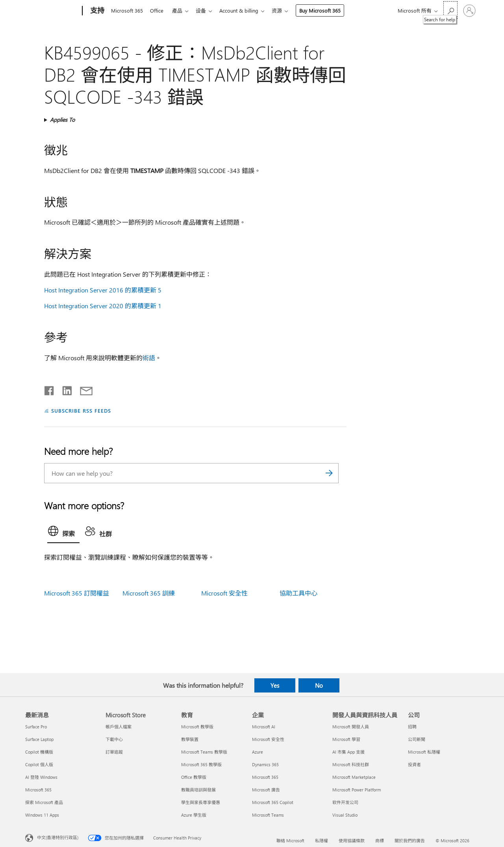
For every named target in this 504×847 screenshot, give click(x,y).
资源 (285, 10)
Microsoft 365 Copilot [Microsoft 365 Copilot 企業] (273, 802)
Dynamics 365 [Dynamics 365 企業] (265, 764)
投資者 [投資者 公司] (414, 764)
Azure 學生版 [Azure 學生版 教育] (194, 815)
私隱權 (321, 840)
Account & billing (245, 10)
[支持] (96, 11)
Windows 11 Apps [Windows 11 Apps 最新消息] (42, 815)
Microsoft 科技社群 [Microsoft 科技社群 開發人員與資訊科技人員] (351, 764)
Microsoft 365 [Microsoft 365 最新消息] (38, 790)
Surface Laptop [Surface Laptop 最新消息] (39, 739)
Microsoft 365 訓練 (149, 593)
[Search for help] (450, 10)
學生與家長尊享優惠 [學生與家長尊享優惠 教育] (201, 802)
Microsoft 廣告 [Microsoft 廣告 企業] (266, 790)
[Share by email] (83, 389)
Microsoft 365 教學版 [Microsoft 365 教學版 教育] (201, 764)
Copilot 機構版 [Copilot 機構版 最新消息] (39, 752)
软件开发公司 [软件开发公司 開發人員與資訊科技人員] (345, 802)
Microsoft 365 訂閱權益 (77, 593)
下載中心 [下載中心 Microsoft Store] (114, 739)
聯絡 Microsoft (290, 840)
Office (158, 10)
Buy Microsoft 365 (328, 10)
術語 (149, 358)
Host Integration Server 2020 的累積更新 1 (103, 306)
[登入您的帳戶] (469, 11)
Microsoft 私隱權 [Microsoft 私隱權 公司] (424, 752)
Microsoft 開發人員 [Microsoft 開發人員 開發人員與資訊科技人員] (351, 727)
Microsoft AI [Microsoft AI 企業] (264, 727)
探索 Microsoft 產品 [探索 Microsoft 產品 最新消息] (44, 802)
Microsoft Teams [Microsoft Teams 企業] (268, 815)
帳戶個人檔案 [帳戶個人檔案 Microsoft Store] (119, 727)
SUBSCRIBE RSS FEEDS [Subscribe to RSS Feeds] (81, 410)
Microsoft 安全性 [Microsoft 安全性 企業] (268, 739)
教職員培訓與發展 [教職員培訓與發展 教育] (198, 790)
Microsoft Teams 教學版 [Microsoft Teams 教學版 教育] (204, 752)
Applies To (62, 120)
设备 (206, 10)
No (319, 685)
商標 (380, 840)
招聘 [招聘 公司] (412, 727)
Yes (275, 685)
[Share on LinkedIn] (64, 389)
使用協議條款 (352, 840)
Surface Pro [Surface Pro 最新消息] (36, 727)
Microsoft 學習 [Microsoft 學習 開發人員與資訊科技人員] (346, 739)
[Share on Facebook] (50, 389)
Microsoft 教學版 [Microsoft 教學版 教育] (197, 727)
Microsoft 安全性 (224, 593)
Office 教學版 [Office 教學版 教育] (194, 777)
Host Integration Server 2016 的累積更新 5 (103, 290)
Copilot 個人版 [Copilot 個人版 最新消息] (39, 764)
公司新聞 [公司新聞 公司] (417, 739)
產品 (180, 10)
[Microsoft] (52, 11)
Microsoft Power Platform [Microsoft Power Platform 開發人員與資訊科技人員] (357, 790)
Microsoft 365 (127, 10)
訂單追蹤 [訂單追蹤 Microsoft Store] (114, 752)
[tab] (63, 533)
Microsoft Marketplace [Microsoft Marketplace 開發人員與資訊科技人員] (354, 777)
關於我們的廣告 (410, 840)
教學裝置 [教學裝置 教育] (190, 739)
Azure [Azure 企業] (258, 752)
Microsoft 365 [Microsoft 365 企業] (265, 777)
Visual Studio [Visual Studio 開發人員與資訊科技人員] (345, 815)
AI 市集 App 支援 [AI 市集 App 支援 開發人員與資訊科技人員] (348, 752)
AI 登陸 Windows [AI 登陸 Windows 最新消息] (41, 777)
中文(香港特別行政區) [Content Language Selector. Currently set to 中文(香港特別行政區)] (58, 837)
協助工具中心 (298, 593)
